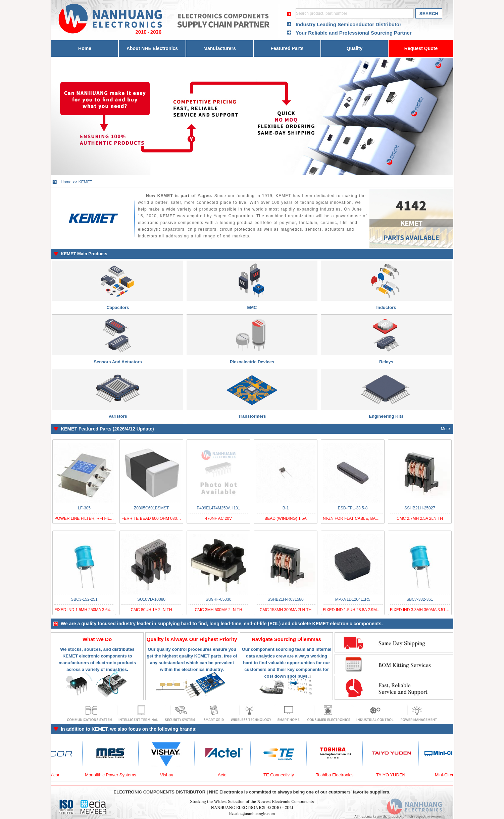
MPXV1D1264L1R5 (353, 599)
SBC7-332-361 (420, 599)
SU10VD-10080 (151, 599)
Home (85, 48)
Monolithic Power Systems (114, 775)
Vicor (58, 775)
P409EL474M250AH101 (218, 508)
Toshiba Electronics (339, 775)
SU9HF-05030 (219, 599)
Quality (355, 48)
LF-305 (84, 508)
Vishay (170, 775)
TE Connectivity (282, 775)
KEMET (85, 182)
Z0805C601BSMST (151, 508)
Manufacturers (219, 48)
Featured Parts (287, 48)
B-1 (286, 508)
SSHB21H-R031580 (285, 599)
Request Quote (421, 48)
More (445, 429)
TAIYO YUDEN (394, 775)
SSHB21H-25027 (420, 508)
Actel (226, 775)
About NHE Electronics (152, 48)
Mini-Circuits (451, 775)
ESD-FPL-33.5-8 (353, 508)
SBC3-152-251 (84, 599)
